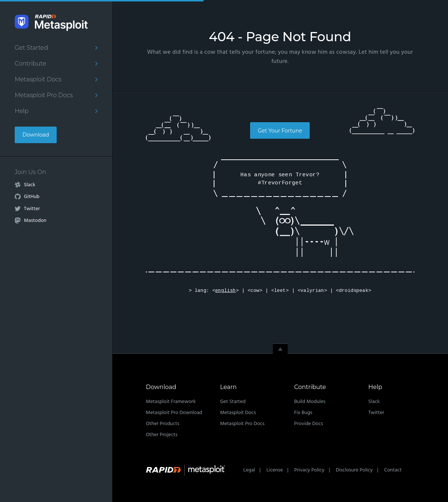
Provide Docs (309, 424)
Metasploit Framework (171, 402)
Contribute (30, 63)
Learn (228, 387)
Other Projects (162, 435)
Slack (30, 185)
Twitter (32, 209)
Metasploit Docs (38, 79)
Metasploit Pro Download (174, 413)
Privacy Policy (309, 470)
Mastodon (35, 221)
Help (22, 111)
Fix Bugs (303, 413)
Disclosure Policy (354, 470)
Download (36, 135)
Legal (249, 470)
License (274, 470)
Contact (393, 470)
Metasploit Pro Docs (44, 95)
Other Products (163, 424)
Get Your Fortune (280, 131)
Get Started (31, 48)
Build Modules (310, 402)
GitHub (32, 197)
